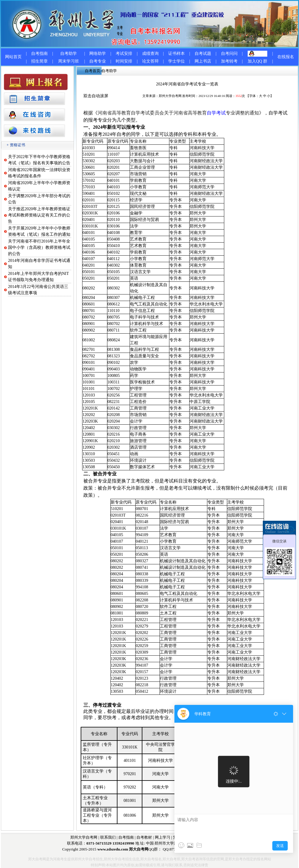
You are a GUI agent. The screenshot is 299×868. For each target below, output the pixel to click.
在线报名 (286, 57)
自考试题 (203, 54)
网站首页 (13, 57)
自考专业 (98, 61)
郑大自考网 (219, 837)
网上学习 (163, 837)
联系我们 (108, 837)
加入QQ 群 (257, 61)
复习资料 (181, 837)
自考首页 (93, 71)
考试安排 (124, 54)
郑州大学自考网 (170, 96)
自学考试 (216, 113)
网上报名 (199, 837)
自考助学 (69, 54)
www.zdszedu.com (113, 849)
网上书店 (203, 61)
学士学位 (176, 61)
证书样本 (176, 54)
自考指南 (39, 54)
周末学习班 (69, 61)
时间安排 (124, 61)
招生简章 (39, 61)
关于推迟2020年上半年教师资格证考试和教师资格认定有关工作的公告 (39, 215)
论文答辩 (150, 61)
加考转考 (229, 61)
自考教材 (144, 837)
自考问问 (229, 54)
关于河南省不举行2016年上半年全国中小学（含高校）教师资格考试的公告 (39, 247)
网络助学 (98, 54)
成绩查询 (150, 54)
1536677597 (227, 849)
